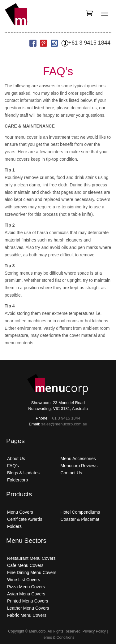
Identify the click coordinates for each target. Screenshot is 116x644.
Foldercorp (17, 480)
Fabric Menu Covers (27, 615)
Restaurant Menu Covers (31, 558)
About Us (16, 459)
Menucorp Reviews (79, 466)
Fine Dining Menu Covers (32, 572)
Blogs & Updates (23, 473)
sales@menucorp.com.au (64, 424)
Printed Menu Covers (28, 601)
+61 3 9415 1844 (86, 43)
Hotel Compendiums (80, 512)
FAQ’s (13, 466)
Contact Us (71, 473)
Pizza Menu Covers (26, 587)
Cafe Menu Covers (25, 565)
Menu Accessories (78, 459)
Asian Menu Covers (26, 594)
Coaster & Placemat (80, 519)
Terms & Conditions (58, 637)
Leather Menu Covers (28, 608)
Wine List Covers (24, 580)
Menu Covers (20, 512)
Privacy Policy (94, 631)
